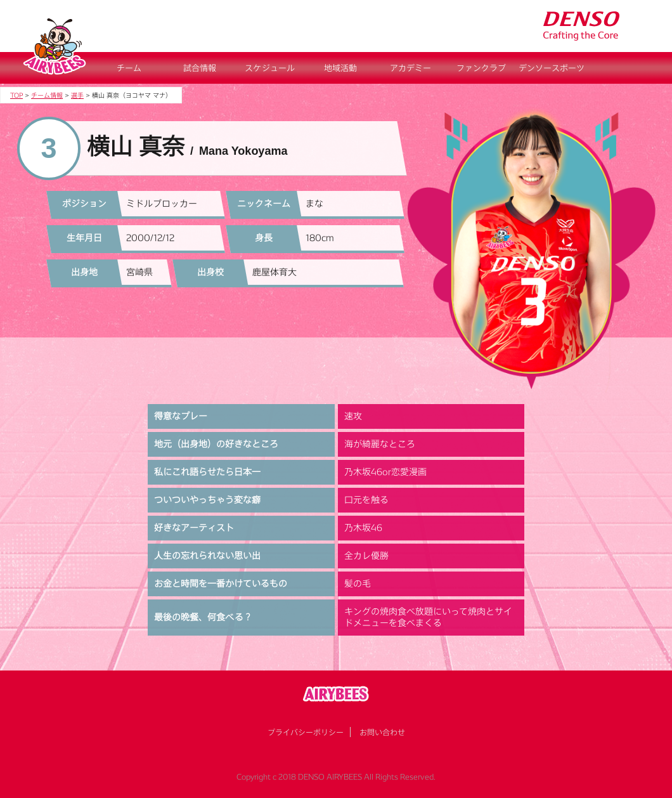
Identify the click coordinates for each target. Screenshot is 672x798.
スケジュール (270, 68)
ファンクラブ (481, 68)
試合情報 (200, 68)
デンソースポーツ (552, 68)
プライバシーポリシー (306, 732)
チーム (129, 68)
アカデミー (410, 68)
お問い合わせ (382, 732)
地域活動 (340, 68)
